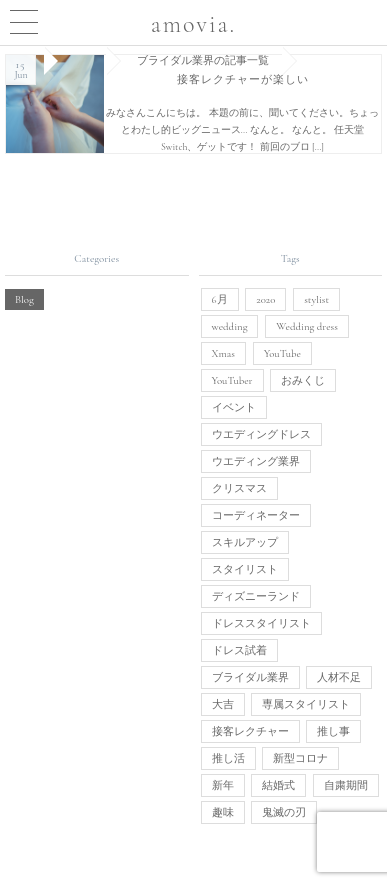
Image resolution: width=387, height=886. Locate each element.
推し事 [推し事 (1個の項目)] (333, 731)
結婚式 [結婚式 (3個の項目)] (278, 785)
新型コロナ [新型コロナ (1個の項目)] (300, 758)
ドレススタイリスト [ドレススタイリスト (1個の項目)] (261, 623)
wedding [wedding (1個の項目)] (230, 326)
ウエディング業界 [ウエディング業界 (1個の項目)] (256, 461)
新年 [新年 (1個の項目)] (223, 785)
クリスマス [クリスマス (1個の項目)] (239, 488)
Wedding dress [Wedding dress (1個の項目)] (307, 326)
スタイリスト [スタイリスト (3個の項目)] (245, 569)
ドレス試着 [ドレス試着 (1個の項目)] (239, 650)
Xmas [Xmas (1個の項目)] (223, 353)
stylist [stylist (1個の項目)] (316, 299)
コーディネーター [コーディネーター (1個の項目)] (256, 515)
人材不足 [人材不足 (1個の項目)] (339, 677)
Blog (24, 299)
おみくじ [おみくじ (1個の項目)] (303, 380)
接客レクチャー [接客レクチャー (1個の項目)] (250, 731)
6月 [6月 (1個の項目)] (220, 299)
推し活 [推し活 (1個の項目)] (228, 758)
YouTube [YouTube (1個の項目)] (282, 353)
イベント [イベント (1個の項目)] (234, 407)
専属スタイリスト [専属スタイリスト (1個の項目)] (306, 704)
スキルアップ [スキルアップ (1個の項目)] (245, 542)
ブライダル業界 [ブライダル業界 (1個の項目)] (250, 677)
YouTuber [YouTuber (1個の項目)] (232, 380)
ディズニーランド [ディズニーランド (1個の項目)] (256, 596)
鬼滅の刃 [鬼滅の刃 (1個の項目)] (284, 812)
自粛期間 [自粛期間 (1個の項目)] (346, 785)
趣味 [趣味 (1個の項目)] (223, 812)
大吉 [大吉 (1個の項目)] (223, 704)
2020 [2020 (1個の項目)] (265, 299)
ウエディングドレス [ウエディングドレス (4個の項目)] (261, 434)
